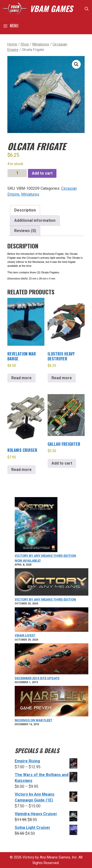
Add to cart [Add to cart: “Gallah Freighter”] (62, 463)
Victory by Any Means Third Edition (45, 599)
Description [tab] (25, 210)
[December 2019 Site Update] (52, 660)
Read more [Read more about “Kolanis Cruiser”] (21, 470)
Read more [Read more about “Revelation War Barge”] (21, 378)
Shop (25, 44)
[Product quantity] (17, 173)
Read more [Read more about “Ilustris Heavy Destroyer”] (62, 378)
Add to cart (42, 173)
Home (12, 44)
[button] (76, 64)
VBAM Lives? (25, 635)
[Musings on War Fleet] (52, 702)
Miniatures (41, 44)
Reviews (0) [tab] (25, 231)
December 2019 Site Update (37, 678)
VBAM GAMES (51, 8)
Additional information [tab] (35, 220)
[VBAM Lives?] (52, 620)
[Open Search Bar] (86, 9)
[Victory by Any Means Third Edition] (52, 583)
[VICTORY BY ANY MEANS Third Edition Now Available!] (36, 525)
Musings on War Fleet (33, 720)
